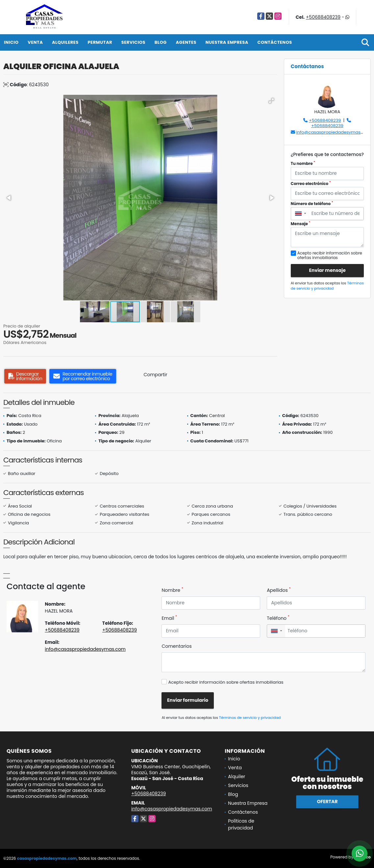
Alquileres (65, 42)
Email (169, 618)
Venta (35, 42)
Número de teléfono (312, 204)
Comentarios (176, 646)
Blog (161, 42)
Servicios (133, 42)
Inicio (11, 42)
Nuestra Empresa (227, 42)
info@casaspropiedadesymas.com (334, 132)
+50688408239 (323, 17)
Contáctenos (275, 42)
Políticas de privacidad (241, 824)
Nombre (172, 590)
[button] (271, 101)
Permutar (100, 42)
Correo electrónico (311, 184)
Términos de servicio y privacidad (327, 286)
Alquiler (237, 776)
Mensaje (301, 224)
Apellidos (279, 590)
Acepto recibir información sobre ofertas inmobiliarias (226, 682)
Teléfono (278, 618)
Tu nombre (303, 163)
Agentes (186, 42)
